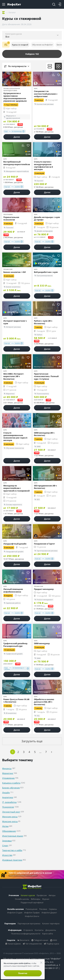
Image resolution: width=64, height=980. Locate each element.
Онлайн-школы (22, 899)
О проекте (28, 930)
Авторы (52, 895)
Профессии (42, 895)
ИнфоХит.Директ (49, 913)
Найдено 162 (32, 54)
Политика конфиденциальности (26, 934)
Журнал (46, 899)
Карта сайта (48, 934)
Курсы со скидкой (20, 45)
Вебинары (36, 899)
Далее (17, 137)
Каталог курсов (28, 895)
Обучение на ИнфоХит (42, 45)
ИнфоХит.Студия (15, 913)
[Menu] (4, 4)
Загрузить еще (32, 741)
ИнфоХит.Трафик (32, 913)
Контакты (39, 930)
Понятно (23, 973)
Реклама (43, 909)
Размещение (31, 909)
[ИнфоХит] (14, 5)
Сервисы (53, 909)
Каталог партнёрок (51, 924)
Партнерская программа (29, 924)
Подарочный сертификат (32, 902)
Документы (51, 930)
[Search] (54, 4)
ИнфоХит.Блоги (32, 916)
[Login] (60, 4)
